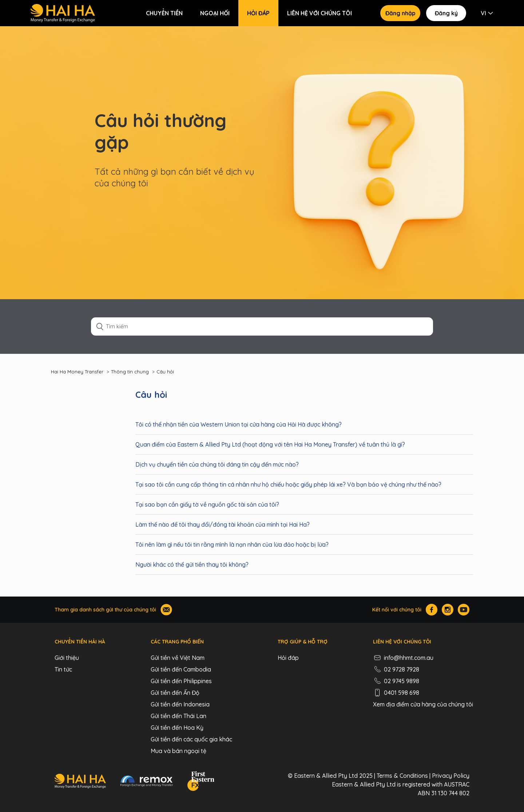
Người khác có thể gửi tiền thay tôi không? (192, 565)
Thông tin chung (130, 372)
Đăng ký (446, 13)
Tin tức (63, 669)
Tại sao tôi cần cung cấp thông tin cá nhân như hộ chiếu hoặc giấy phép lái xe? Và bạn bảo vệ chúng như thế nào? (288, 484)
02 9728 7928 (396, 669)
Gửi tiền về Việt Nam (178, 658)
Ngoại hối (215, 13)
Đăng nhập (400, 13)
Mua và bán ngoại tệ (178, 751)
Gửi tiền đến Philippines (181, 681)
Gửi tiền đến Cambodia (181, 669)
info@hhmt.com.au (403, 658)
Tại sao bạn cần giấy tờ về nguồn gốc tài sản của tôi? (207, 504)
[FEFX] (201, 782)
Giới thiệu (67, 658)
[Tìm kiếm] (262, 326)
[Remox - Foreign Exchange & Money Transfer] (147, 782)
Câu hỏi (165, 372)
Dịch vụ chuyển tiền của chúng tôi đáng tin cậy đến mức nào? (217, 464)
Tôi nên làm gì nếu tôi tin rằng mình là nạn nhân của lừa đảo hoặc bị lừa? (232, 544)
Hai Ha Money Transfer (77, 372)
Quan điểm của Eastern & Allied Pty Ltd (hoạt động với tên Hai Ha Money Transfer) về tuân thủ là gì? (270, 444)
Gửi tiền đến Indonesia (180, 704)
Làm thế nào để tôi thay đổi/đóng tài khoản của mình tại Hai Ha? (223, 524)
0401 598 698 (396, 693)
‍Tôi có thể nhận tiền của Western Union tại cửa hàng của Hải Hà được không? (239, 424)
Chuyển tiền (164, 13)
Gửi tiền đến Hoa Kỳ (177, 728)
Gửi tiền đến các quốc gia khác (191, 739)
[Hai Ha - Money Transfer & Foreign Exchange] (80, 782)
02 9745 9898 (396, 681)
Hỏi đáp (258, 13)
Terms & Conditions (402, 776)
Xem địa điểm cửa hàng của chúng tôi (423, 704)
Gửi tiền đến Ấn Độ (175, 693)
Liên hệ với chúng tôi (319, 13)
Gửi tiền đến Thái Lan (178, 716)
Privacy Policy (451, 776)
